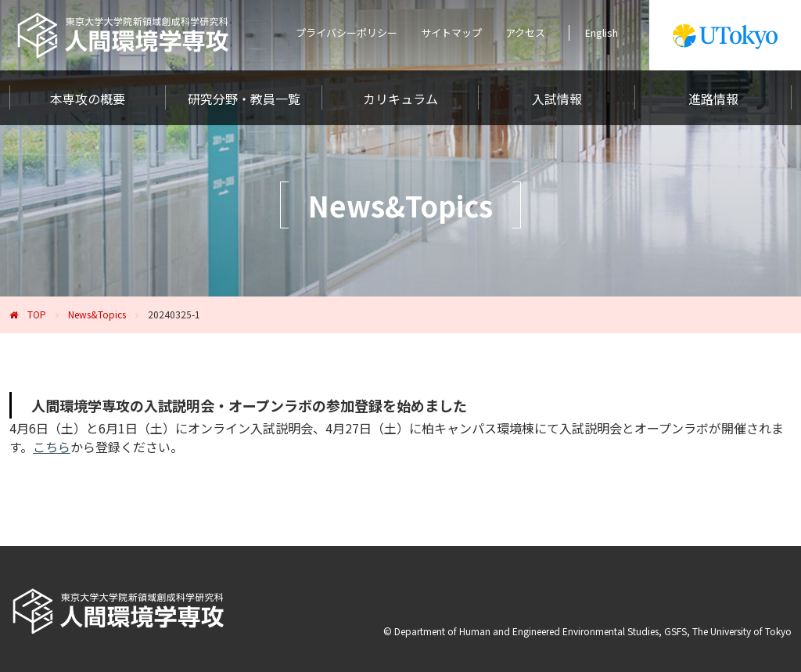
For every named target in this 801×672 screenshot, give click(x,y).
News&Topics (97, 314)
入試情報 (557, 99)
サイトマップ (451, 32)
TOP (37, 314)
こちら (52, 447)
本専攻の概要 (88, 99)
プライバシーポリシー (347, 32)
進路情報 (713, 99)
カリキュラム (400, 99)
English (602, 32)
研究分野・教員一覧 (244, 99)
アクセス (525, 32)
